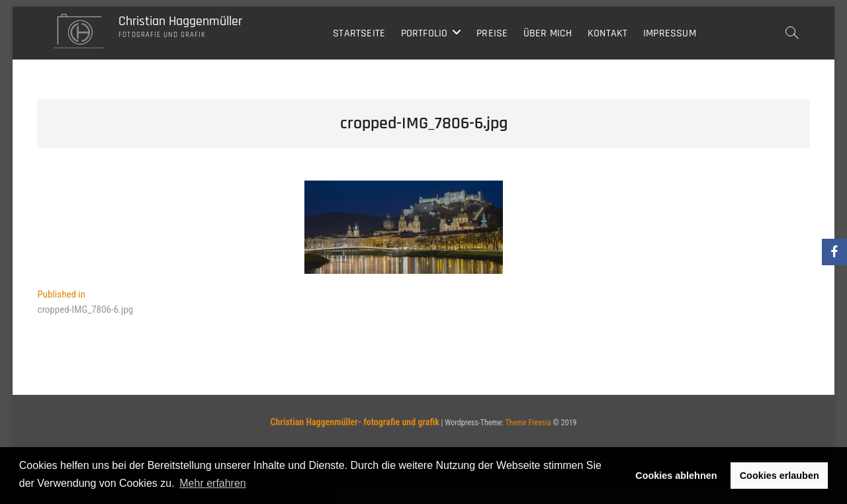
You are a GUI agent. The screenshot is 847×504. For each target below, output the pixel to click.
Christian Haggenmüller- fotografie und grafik (354, 422)
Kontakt (607, 33)
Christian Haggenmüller (180, 21)
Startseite (359, 33)
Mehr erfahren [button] (213, 483)
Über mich (548, 33)
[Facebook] (834, 252)
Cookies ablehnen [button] (676, 476)
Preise (492, 33)
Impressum (670, 33)
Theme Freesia (528, 423)
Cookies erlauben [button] (780, 476)
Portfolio (424, 33)
